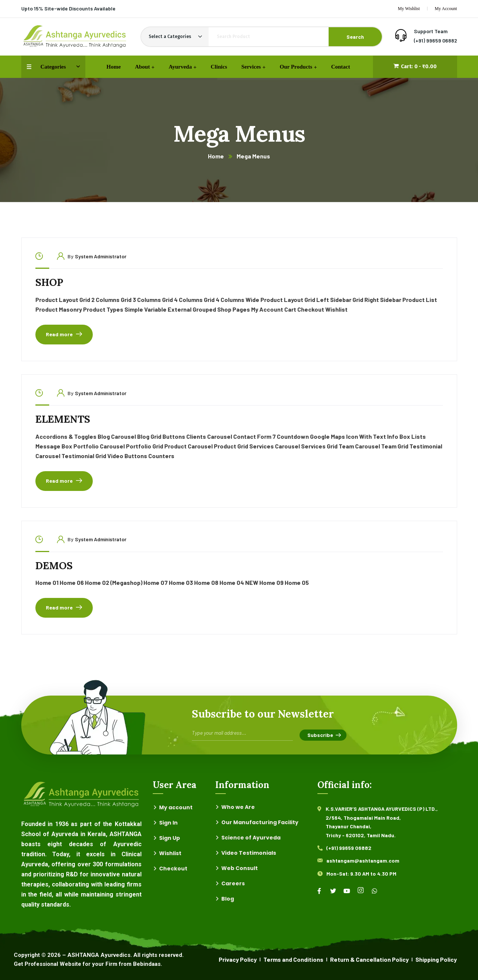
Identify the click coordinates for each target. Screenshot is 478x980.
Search (355, 37)
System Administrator (101, 256)
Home (216, 156)
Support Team (431, 31)
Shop (49, 282)
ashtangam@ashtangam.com (363, 861)
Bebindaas (147, 964)
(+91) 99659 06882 (436, 40)
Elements (63, 419)
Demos (54, 565)
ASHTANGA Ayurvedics (99, 955)
